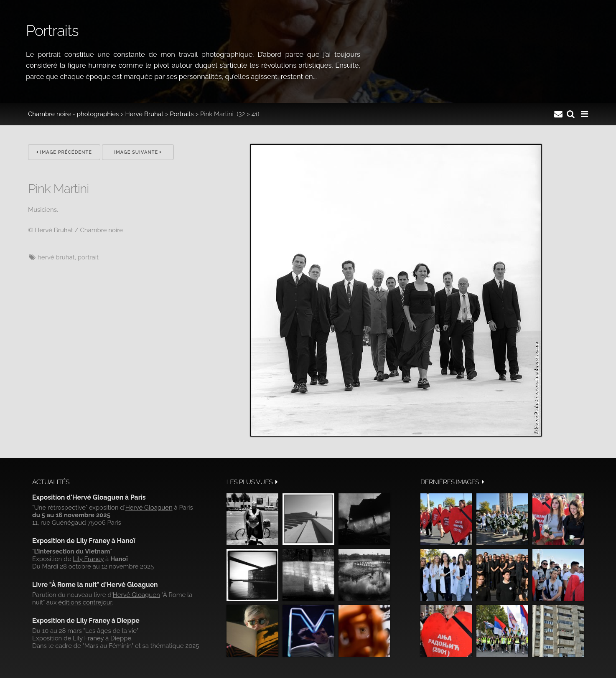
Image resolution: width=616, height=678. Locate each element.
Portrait (88, 257)
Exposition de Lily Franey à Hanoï (84, 541)
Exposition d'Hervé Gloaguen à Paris (89, 497)
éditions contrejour (85, 602)
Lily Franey (88, 559)
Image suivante (138, 152)
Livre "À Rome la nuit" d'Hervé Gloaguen (95, 585)
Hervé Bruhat (144, 114)
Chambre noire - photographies (73, 114)
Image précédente (64, 152)
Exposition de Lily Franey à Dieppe (86, 621)
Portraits (182, 114)
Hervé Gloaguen (149, 508)
